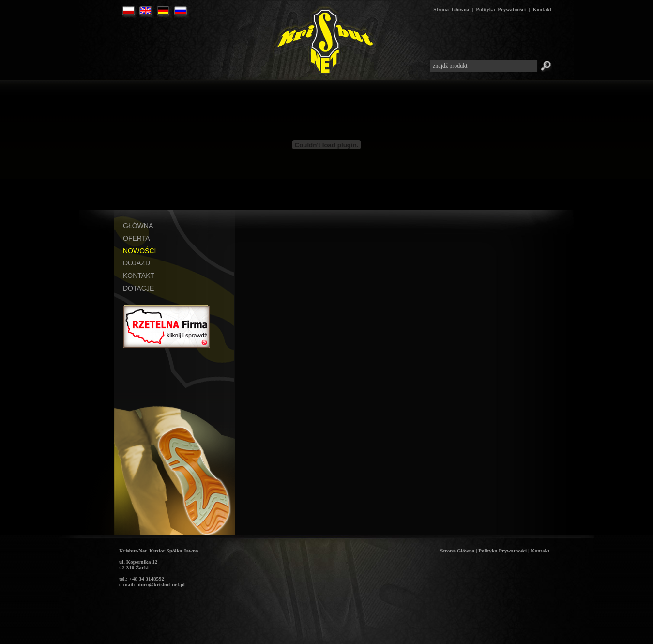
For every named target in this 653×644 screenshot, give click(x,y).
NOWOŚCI (139, 251)
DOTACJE (138, 288)
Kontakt (542, 9)
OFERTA (137, 238)
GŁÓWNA (138, 226)
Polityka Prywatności (501, 9)
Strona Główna (451, 9)
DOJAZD (137, 263)
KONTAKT (139, 276)
